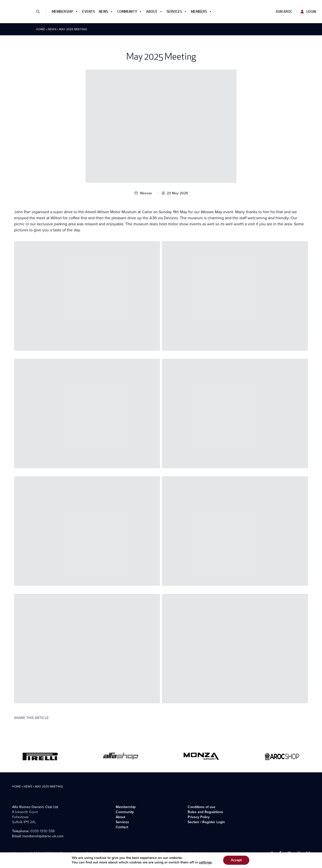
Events (89, 12)
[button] (40, 12)
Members (202, 12)
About (154, 12)
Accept (236, 860)
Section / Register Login (206, 822)
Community (130, 12)
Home (41, 29)
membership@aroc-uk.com (43, 836)
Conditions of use (202, 807)
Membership (65, 12)
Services (177, 12)
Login (308, 12)
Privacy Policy (199, 817)
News (106, 12)
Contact (122, 827)
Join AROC (284, 12)
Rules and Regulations (205, 812)
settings (205, 862)
